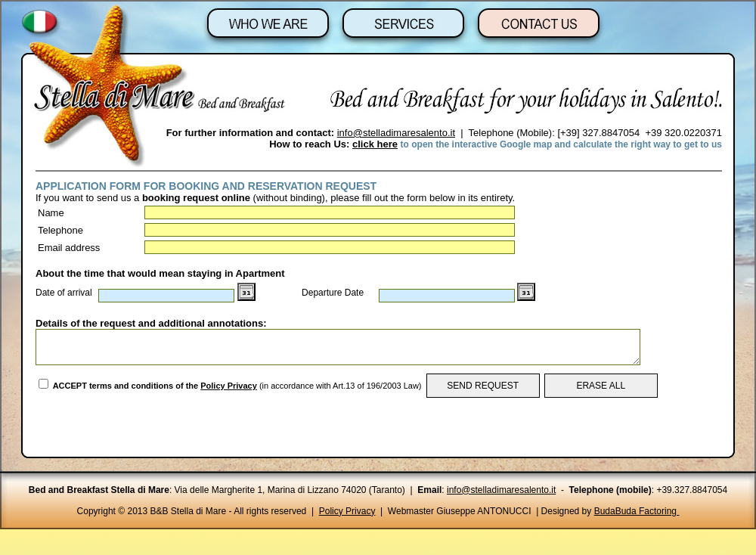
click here (375, 144)
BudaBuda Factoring (637, 511)
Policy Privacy (229, 386)
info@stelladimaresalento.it (396, 133)
